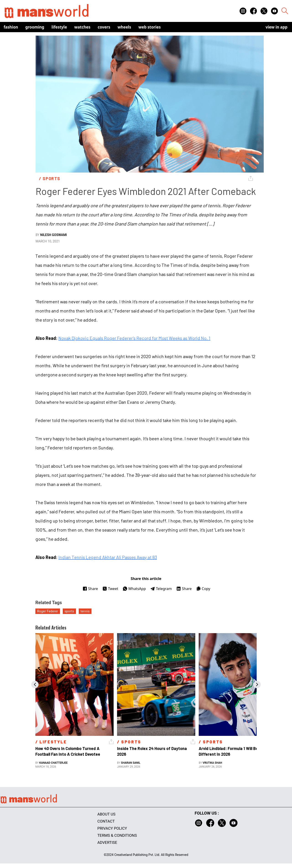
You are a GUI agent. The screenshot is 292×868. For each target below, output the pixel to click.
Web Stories (150, 27)
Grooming (35, 27)
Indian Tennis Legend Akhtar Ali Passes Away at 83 (108, 557)
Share (90, 589)
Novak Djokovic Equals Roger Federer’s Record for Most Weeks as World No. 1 (134, 338)
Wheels (124, 27)
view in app (276, 27)
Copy (203, 589)
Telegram (161, 589)
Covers (104, 27)
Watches (82, 27)
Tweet (110, 589)
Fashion (11, 27)
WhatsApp (134, 589)
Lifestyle (59, 27)
